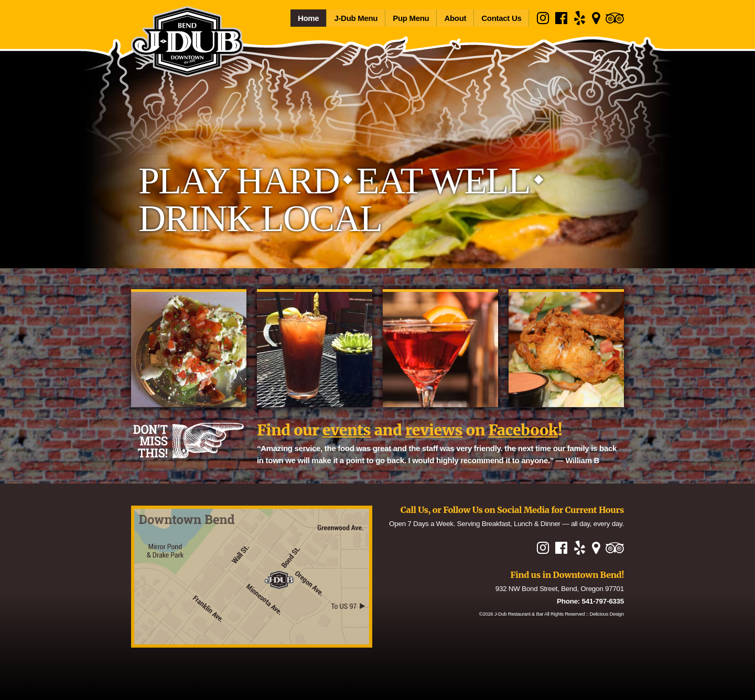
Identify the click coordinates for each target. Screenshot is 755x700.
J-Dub (519, 614)
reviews (434, 430)
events (347, 430)
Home (308, 18)
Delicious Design (607, 614)
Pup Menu (411, 18)
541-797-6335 (603, 601)
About (455, 18)
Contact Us (501, 18)
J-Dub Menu (356, 18)
